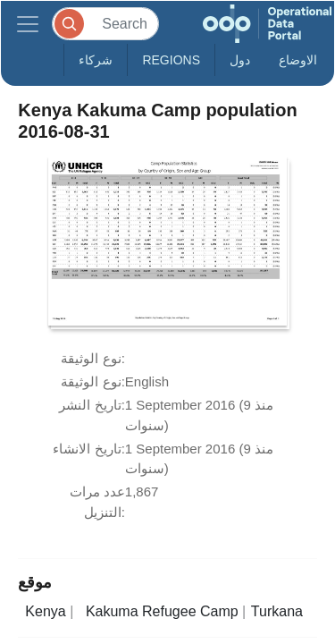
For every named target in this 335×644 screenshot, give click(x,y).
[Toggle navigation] (28, 24)
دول (240, 60)
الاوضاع (298, 60)
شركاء (96, 60)
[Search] (105, 24)
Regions (171, 60)
